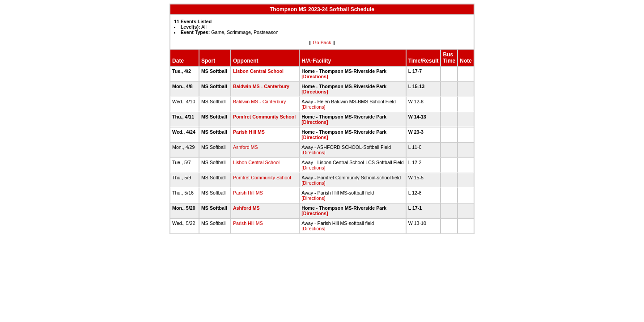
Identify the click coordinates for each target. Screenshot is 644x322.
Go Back (322, 42)
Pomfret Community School (264, 117)
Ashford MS (246, 147)
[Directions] (315, 76)
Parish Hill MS (249, 132)
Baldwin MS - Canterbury (261, 86)
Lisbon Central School (258, 71)
